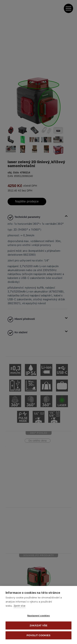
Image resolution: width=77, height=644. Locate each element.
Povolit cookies (38, 635)
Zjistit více (19, 606)
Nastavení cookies (38, 616)
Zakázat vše (39, 625)
